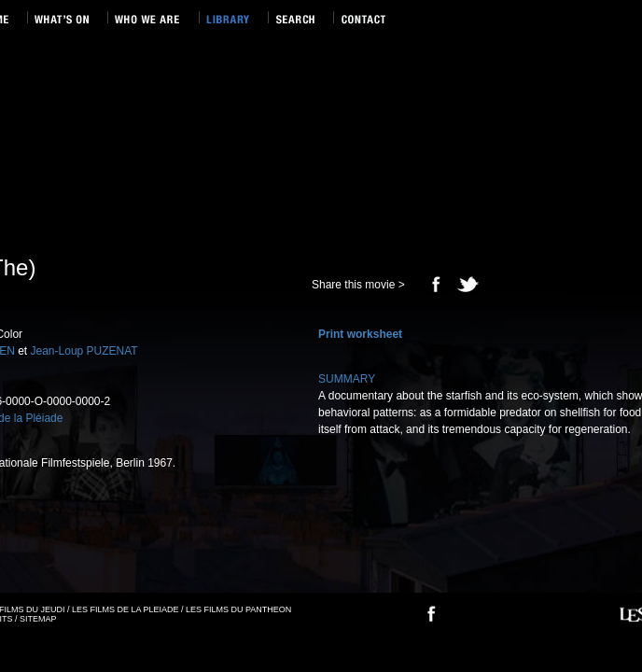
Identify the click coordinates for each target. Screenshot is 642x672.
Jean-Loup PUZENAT (84, 351)
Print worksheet (360, 334)
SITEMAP (38, 619)
